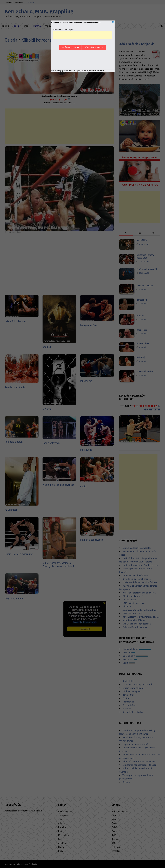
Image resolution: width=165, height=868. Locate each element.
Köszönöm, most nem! (94, 47)
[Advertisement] (83, 35)
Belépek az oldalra (70, 47)
